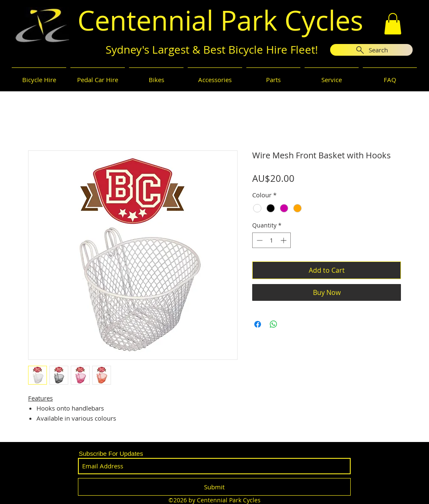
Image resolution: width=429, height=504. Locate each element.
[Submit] (214, 487)
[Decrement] (259, 240)
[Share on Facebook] (258, 324)
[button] (393, 24)
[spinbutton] (271, 240)
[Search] (371, 50)
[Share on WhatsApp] (274, 324)
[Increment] (284, 240)
